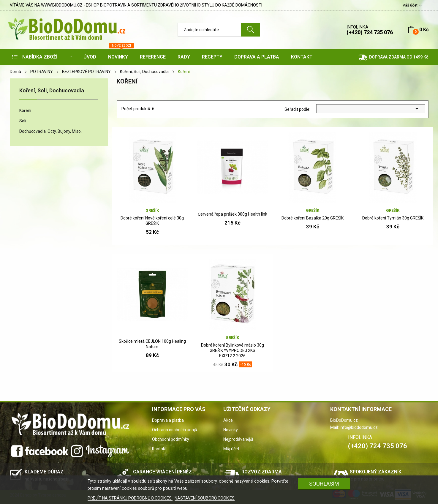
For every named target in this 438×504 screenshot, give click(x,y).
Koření (25, 110)
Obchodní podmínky (171, 439)
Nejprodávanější (238, 439)
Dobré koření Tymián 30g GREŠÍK (393, 218)
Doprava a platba (168, 420)
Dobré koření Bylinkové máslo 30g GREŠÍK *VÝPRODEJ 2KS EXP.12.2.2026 (233, 350)
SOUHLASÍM (324, 484)
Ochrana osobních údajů (175, 430)
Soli (23, 121)
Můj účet (231, 449)
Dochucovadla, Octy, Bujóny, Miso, (50, 131)
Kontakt (159, 449)
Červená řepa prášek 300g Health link (233, 214)
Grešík (152, 210)
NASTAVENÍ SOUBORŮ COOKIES (205, 498)
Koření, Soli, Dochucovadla (52, 91)
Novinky (231, 430)
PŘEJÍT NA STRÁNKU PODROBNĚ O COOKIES (130, 498)
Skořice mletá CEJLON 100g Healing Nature (152, 344)
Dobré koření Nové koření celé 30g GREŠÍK (152, 221)
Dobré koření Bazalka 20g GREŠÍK (313, 218)
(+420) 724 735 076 (370, 32)
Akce (228, 420)
